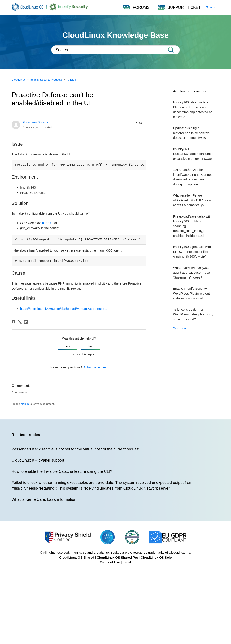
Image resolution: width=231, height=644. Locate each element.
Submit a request (95, 367)
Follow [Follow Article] (138, 123)
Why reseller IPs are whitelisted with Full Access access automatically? (193, 200)
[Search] (115, 50)
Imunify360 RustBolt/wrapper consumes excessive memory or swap (193, 154)
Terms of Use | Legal (115, 562)
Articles (71, 80)
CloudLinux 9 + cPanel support (38, 460)
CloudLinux (19, 80)
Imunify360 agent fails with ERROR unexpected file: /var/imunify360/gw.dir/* (192, 252)
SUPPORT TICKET (184, 7)
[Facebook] (13, 322)
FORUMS (141, 7)
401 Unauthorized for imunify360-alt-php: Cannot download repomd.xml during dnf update (192, 177)
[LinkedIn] (26, 322)
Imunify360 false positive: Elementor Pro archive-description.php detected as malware (193, 110)
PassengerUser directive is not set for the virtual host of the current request (76, 449)
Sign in (211, 7)
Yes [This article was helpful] (68, 346)
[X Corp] (20, 322)
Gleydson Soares (35, 122)
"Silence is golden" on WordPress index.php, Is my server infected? (193, 314)
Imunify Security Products (46, 80)
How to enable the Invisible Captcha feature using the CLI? (62, 471)
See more (180, 328)
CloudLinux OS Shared (77, 557)
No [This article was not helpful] (90, 346)
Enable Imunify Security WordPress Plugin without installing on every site (191, 293)
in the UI (47, 223)
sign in (25, 404)
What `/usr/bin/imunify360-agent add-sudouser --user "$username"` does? (192, 273)
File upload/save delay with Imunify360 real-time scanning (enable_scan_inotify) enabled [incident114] (192, 226)
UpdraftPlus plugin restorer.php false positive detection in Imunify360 (191, 133)
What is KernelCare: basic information (44, 499)
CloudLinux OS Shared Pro (118, 557)
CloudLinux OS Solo (156, 557)
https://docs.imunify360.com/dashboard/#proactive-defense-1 (64, 309)
